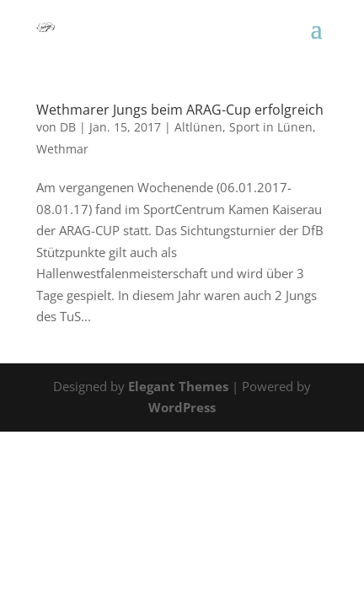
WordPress (182, 407)
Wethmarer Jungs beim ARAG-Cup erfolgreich (180, 110)
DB (68, 127)
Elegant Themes (178, 386)
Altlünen (198, 127)
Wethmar (62, 149)
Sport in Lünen (271, 127)
